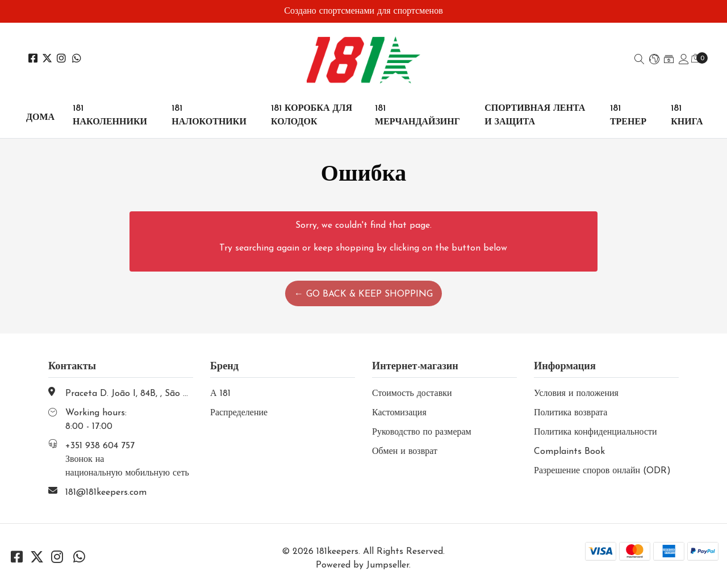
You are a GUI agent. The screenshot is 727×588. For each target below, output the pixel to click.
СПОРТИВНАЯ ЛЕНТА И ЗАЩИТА (535, 115)
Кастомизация (399, 413)
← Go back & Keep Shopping (363, 294)
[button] (654, 60)
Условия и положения (576, 394)
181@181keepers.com (106, 493)
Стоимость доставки (412, 394)
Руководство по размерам (422, 432)
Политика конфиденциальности (596, 432)
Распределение (239, 413)
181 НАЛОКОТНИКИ (209, 115)
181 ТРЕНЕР (628, 115)
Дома (40, 118)
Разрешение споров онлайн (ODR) (602, 471)
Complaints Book (569, 452)
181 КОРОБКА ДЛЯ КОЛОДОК (312, 115)
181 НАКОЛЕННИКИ (110, 115)
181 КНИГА (687, 115)
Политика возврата (571, 413)
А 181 (220, 394)
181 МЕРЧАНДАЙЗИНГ (417, 115)
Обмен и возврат (405, 452)
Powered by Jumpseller (362, 565)
